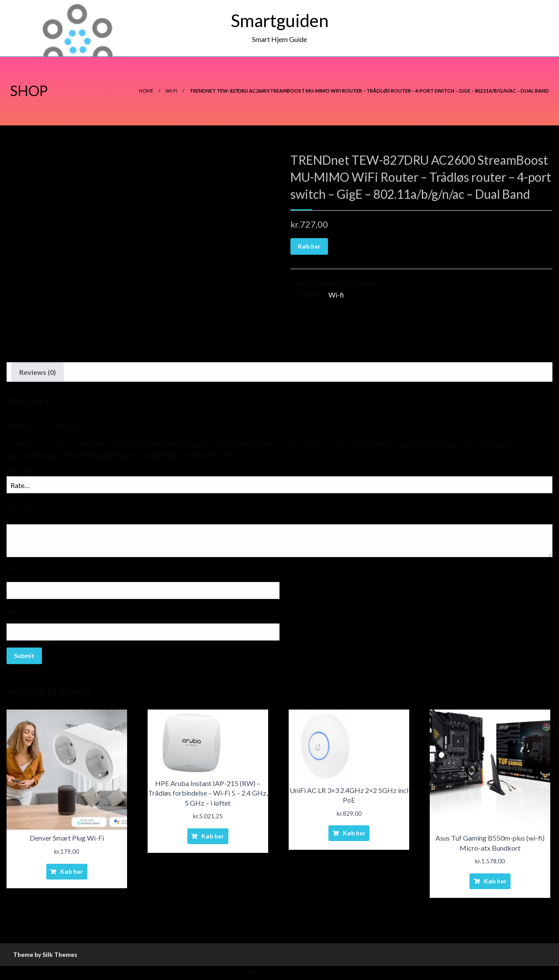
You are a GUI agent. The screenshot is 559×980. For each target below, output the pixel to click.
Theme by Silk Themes (45, 954)
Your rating (24, 471)
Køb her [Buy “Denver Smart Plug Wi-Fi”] (72, 871)
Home (146, 91)
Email (16, 611)
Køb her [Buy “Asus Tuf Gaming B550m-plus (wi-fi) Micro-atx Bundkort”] (495, 881)
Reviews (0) (38, 372)
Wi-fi (171, 91)
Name (17, 570)
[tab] (38, 372)
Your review (25, 506)
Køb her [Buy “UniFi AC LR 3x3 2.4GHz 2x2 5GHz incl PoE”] (354, 833)
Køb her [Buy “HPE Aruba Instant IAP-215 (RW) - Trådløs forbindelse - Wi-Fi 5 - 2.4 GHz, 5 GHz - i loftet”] (213, 836)
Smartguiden (280, 21)
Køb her (309, 246)
